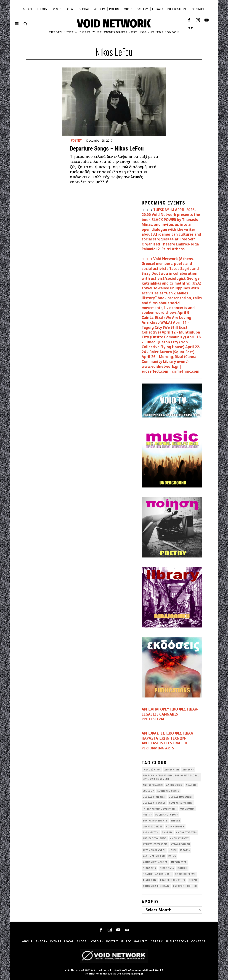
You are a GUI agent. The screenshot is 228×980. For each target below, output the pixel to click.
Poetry (76, 140)
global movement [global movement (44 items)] (181, 797)
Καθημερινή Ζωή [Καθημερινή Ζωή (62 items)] (154, 856)
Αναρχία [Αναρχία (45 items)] (167, 833)
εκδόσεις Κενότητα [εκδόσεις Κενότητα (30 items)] (173, 880)
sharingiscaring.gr (132, 974)
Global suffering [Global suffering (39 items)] (181, 803)
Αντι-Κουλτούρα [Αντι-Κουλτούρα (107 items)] (187, 833)
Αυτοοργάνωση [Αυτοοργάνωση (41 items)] (181, 844)
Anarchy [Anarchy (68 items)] (188, 770)
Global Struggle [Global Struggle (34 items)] (154, 803)
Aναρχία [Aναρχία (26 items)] (191, 785)
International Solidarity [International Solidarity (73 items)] (160, 809)
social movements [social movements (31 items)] (155, 821)
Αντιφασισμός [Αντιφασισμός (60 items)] (180, 839)
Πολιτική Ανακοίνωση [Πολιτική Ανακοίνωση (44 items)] (157, 874)
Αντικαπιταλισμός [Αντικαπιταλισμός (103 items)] (155, 839)
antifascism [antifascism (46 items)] (174, 785)
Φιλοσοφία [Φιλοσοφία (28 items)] (150, 880)
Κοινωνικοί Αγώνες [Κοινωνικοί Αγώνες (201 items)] (155, 862)
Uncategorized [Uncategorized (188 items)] (153, 827)
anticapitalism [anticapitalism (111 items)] (153, 785)
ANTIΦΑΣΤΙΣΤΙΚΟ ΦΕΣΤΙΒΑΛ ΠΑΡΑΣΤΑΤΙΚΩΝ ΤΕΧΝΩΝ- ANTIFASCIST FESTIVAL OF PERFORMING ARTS (167, 740)
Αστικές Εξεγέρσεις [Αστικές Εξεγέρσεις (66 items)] (155, 844)
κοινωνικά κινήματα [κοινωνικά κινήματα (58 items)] (156, 886)
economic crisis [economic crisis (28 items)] (168, 791)
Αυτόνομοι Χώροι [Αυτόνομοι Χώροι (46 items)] (154, 850)
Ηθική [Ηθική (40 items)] (173, 850)
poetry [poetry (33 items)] (147, 815)
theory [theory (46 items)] (176, 821)
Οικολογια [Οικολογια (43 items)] (150, 868)
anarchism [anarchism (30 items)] (172, 770)
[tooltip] (189, 20)
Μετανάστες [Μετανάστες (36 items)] (179, 862)
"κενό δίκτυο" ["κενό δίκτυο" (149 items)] (152, 770)
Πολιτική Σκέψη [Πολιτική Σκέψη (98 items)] (185, 874)
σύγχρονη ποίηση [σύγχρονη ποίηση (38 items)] (185, 886)
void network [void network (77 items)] (175, 827)
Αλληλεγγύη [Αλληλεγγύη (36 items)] (151, 833)
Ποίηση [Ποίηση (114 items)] (182, 868)
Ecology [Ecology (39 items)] (148, 791)
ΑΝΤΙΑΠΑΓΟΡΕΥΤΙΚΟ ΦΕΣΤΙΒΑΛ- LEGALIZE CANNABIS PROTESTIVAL (170, 714)
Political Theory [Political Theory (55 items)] (167, 815)
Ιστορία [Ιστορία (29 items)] (185, 850)
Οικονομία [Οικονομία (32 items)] (167, 868)
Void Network (73, 970)
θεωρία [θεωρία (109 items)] (193, 880)
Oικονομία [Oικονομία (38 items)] (187, 809)
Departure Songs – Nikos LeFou (107, 148)
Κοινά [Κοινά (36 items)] (172, 856)
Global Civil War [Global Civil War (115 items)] (154, 797)
